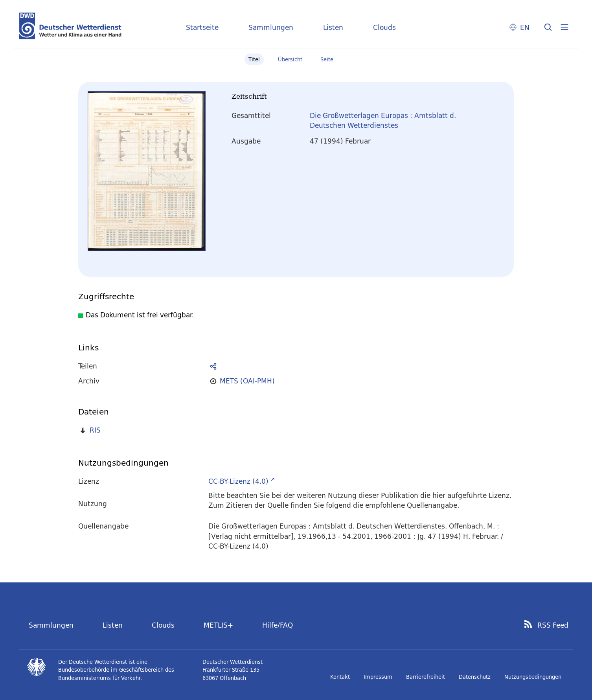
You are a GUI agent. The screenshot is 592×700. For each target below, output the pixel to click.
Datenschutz (475, 677)
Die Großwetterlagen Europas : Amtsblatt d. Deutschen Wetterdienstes (383, 121)
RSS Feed (553, 625)
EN (525, 27)
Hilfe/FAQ (278, 625)
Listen (333, 27)
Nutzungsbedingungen (533, 677)
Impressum (378, 677)
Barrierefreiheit (426, 677)
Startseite (202, 27)
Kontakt (340, 677)
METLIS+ (218, 625)
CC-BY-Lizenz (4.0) (238, 481)
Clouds (384, 27)
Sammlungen (271, 27)
